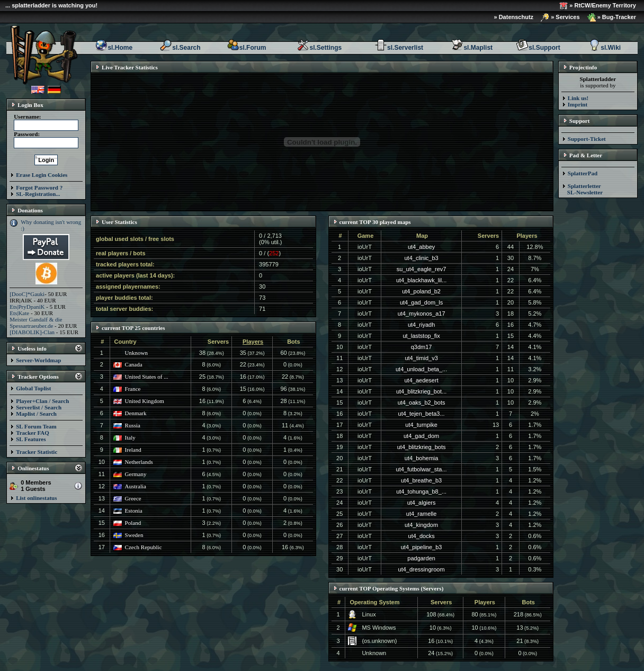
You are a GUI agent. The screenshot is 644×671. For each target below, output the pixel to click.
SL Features (31, 439)
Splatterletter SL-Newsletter (582, 189)
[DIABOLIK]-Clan (32, 332)
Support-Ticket (587, 139)
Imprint (578, 104)
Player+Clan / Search (42, 401)
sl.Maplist (472, 48)
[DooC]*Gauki (27, 294)
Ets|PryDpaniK (27, 307)
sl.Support (538, 48)
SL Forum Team (36, 426)
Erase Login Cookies (42, 175)
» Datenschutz (514, 17)
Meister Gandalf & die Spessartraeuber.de (36, 323)
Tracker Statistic (37, 452)
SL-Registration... (38, 194)
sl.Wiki (604, 48)
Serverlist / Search (39, 407)
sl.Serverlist (399, 48)
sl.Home (114, 48)
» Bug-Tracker (612, 17)
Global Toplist (33, 388)
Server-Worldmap (38, 360)
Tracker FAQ (33, 433)
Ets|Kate (19, 313)
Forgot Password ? (39, 187)
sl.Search (180, 48)
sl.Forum (247, 48)
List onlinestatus (36, 498)
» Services (560, 17)
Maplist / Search (36, 414)
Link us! (578, 98)
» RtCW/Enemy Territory (598, 6)
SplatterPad (583, 173)
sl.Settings (319, 48)
